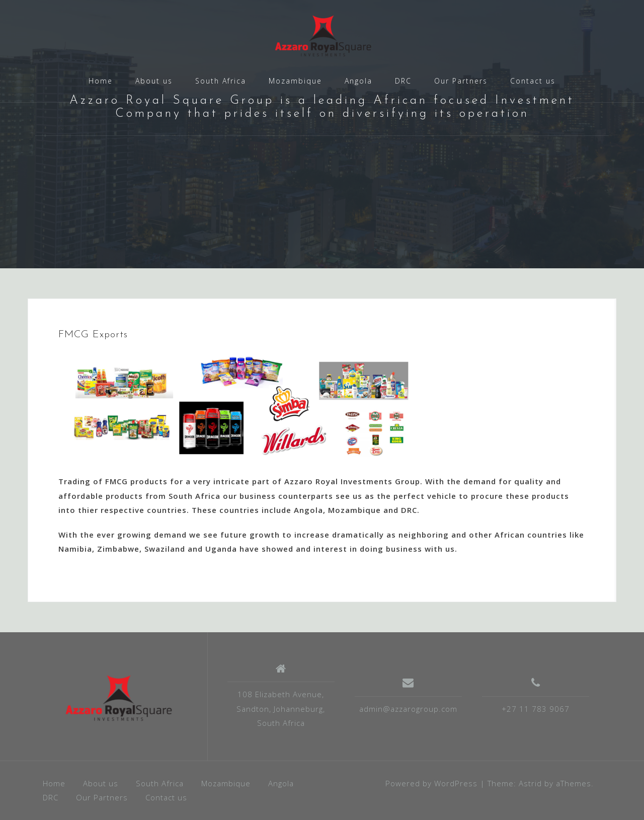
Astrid (530, 783)
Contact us (533, 81)
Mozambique (295, 81)
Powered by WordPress (431, 783)
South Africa (221, 81)
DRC (403, 81)
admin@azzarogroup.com (408, 709)
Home (101, 81)
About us (154, 81)
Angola (358, 81)
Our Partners (461, 81)
